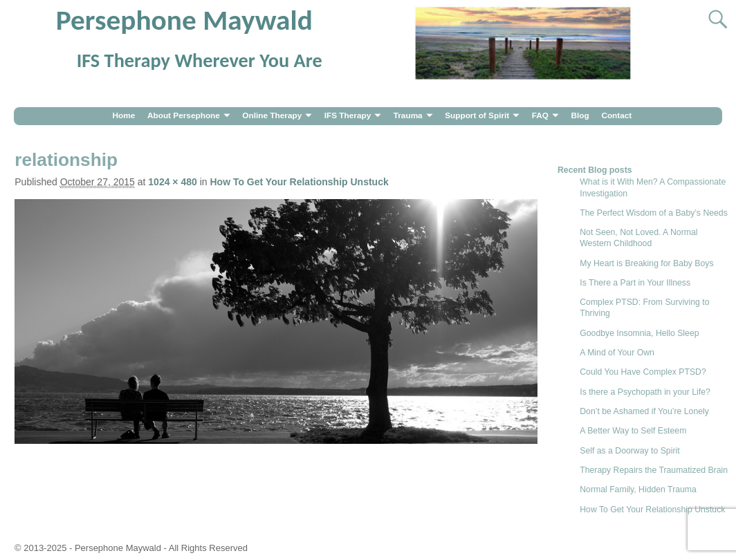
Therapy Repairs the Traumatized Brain (654, 470)
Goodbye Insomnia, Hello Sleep (639, 333)
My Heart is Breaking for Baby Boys (646, 263)
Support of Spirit (477, 115)
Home (123, 115)
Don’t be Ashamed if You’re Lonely (644, 411)
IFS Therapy (348, 115)
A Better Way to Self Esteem (633, 431)
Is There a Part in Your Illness (635, 283)
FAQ (540, 115)
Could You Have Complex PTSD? (643, 372)
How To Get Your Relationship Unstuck (299, 182)
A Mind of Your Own (617, 353)
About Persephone (184, 115)
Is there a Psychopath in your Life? (645, 392)
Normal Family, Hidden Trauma (638, 489)
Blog (580, 115)
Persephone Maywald (184, 20)
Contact (616, 115)
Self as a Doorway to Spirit (629, 451)
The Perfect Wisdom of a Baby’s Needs (654, 213)
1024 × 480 (172, 182)
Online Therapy (272, 115)
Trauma (408, 115)
